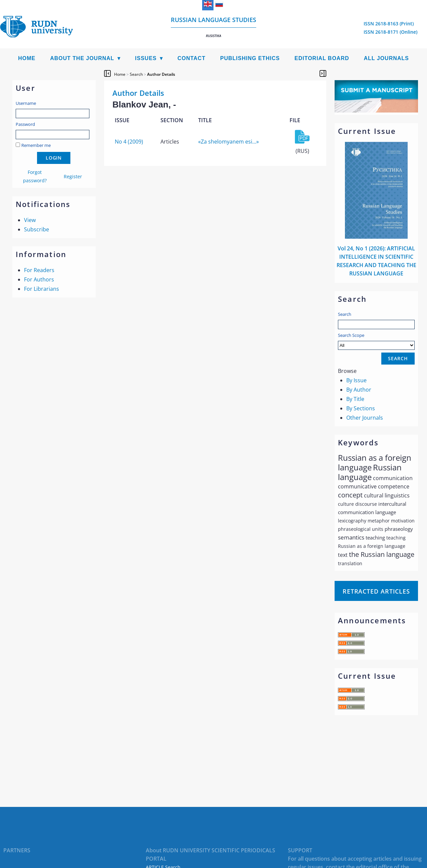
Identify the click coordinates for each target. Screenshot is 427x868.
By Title (355, 399)
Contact (191, 58)
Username (26, 103)
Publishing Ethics (250, 58)
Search (345, 314)
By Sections (361, 408)
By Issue (356, 380)
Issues (146, 58)
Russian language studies (213, 27)
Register (73, 176)
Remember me (36, 145)
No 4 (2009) (129, 142)
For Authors (39, 279)
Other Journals (365, 418)
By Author (359, 390)
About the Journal (82, 58)
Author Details (161, 74)
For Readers (39, 270)
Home (27, 58)
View (30, 220)
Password (25, 124)
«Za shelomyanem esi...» (229, 142)
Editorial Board (322, 58)
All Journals (386, 58)
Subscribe (37, 229)
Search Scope (376, 341)
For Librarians (42, 289)
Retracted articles (376, 591)
